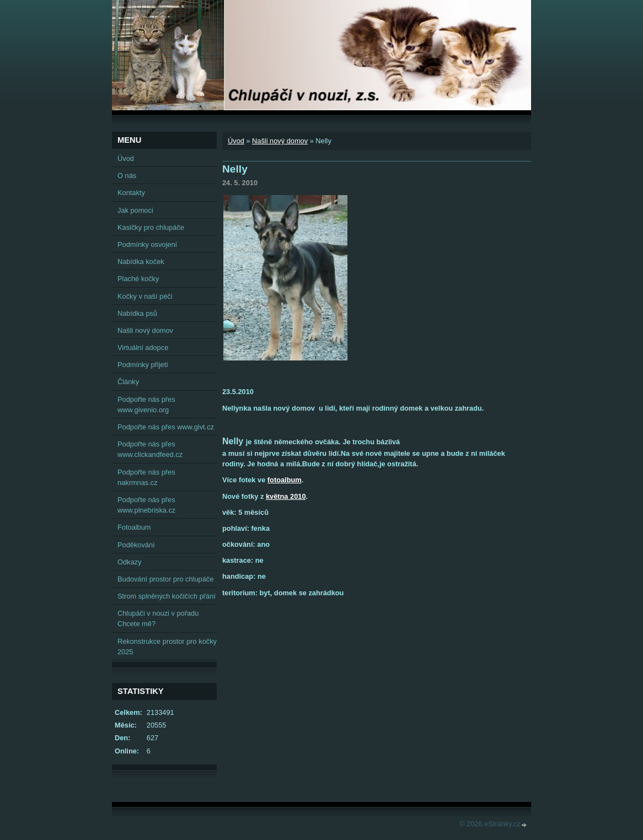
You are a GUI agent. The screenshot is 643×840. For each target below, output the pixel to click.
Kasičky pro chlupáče (151, 227)
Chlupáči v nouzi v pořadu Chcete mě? (158, 618)
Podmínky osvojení (147, 244)
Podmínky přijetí (143, 365)
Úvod (236, 141)
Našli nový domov (280, 141)
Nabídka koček (141, 262)
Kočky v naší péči (145, 296)
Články (128, 382)
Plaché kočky (138, 279)
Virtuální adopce (143, 348)
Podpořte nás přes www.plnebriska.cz (146, 505)
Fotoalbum (134, 527)
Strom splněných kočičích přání (167, 596)
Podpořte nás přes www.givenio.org (146, 405)
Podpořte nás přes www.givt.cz (166, 427)
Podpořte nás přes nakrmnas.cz (146, 477)
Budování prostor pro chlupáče (165, 579)
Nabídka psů (137, 313)
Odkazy (129, 562)
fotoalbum (285, 480)
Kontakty (131, 193)
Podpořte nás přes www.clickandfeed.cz (150, 449)
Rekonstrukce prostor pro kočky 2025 (167, 647)
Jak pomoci (135, 210)
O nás (127, 176)
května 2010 (286, 496)
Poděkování (136, 545)
